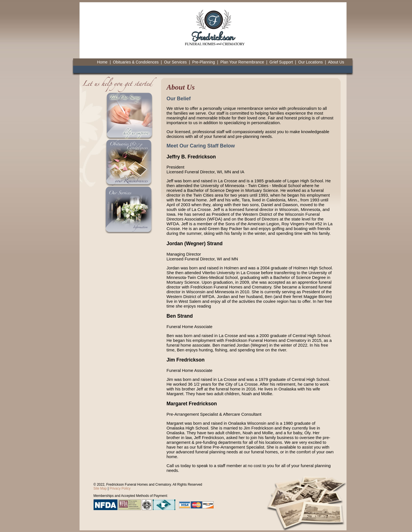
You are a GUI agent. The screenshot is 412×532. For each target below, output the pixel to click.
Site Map (100, 488)
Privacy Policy (120, 488)
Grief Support (281, 62)
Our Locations (310, 62)
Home (102, 62)
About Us (336, 62)
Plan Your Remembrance (242, 62)
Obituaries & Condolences (136, 62)
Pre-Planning (204, 62)
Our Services (176, 62)
